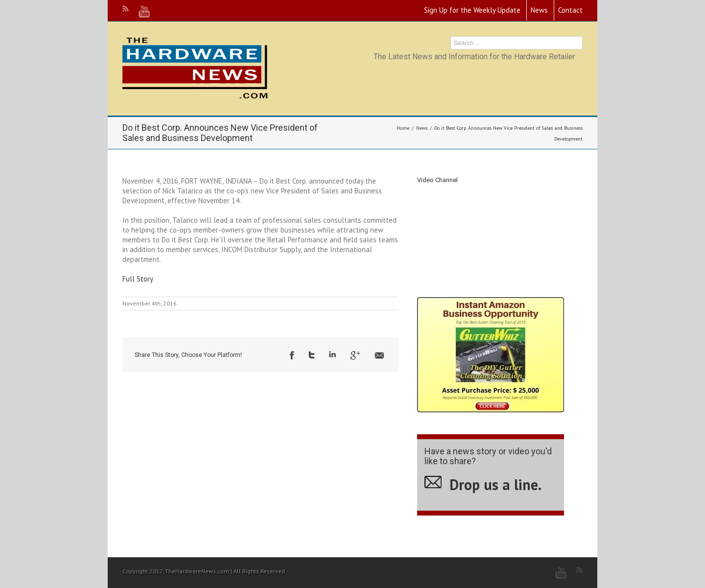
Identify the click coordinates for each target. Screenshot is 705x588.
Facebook (292, 355)
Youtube (144, 12)
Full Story (138, 279)
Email (379, 355)
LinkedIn (332, 354)
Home (403, 128)
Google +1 (355, 355)
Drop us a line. (495, 484)
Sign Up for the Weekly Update (472, 10)
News (539, 10)
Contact (570, 10)
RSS (126, 9)
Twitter (312, 355)
